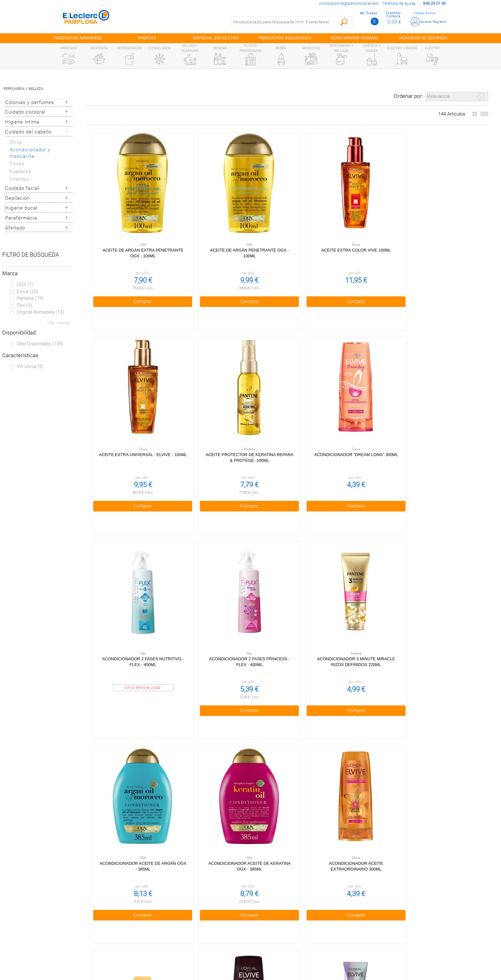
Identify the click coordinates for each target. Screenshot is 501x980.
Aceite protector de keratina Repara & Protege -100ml (445, 227)
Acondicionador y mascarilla (30, 153)
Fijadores (21, 172)
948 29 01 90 (317, 894)
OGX (25, 285)
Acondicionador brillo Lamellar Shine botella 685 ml (208, 755)
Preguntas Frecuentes (62, 894)
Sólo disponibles (40, 344)
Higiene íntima (22, 122)
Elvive (27, 292)
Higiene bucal (21, 208)
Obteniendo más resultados (290, 848)
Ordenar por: (409, 96)
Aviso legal (182, 935)
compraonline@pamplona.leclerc (349, 3)
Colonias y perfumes (30, 102)
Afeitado (15, 228)
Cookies (182, 921)
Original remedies (40, 312)
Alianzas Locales (61, 935)
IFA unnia (30, 366)
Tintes (17, 164)
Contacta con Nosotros (182, 948)
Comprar (129, 273)
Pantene (30, 298)
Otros (16, 142)
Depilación (17, 198)
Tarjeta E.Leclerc (61, 921)
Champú (19, 179)
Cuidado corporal (25, 112)
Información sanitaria (62, 948)
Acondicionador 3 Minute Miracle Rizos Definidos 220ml (366, 403)
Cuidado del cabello (28, 132)
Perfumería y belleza (23, 89)
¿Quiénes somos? (62, 907)
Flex (24, 305)
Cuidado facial (22, 188)
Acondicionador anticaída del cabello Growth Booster (445, 579)
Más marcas (59, 323)
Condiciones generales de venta (182, 894)
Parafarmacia (21, 218)
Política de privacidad (182, 907)
